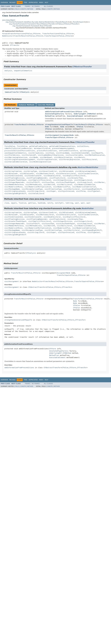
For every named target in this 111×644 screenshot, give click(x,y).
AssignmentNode (67, 135)
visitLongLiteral (85, 182)
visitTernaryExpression (69, 160)
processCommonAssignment (63, 148)
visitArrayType (30, 171)
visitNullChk (49, 185)
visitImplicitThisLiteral (40, 180)
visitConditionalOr (33, 176)
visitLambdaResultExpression (51, 155)
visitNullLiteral (65, 185)
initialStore (83, 146)
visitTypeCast (94, 191)
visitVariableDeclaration (16, 162)
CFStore (66, 24)
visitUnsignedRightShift (15, 193)
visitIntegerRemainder (14, 182)
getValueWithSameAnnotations (62, 146)
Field (17, 9)
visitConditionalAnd (13, 176)
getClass (32, 203)
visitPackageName (12, 189)
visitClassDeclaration (88, 174)
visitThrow (81, 191)
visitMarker (99, 182)
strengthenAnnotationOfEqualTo (59, 125)
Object (48, 199)
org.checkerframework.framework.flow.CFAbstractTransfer (32, 24)
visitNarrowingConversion (16, 157)
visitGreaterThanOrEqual (15, 180)
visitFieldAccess (12, 155)
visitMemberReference (14, 185)
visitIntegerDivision (63, 180)
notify (50, 203)
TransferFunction (50, 34)
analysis (8, 71)
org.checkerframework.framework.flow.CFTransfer (32, 26)
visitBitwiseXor (27, 174)
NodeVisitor (8, 36)
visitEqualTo (97, 153)
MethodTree (50, 116)
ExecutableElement (75, 116)
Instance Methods (27, 105)
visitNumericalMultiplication (38, 187)
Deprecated (33, 2)
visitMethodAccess (33, 185)
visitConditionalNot (80, 153)
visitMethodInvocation (95, 155)
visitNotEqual (46, 157)
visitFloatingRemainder (37, 178)
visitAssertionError (48, 171)
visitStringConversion (47, 160)
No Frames (36, 6)
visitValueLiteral (36, 193)
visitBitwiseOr (11, 174)
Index (41, 2)
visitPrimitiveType (53, 189)
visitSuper (51, 191)
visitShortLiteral (72, 189)
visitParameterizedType (32, 189)
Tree (26, 2)
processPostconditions (47, 151)
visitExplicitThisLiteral (74, 176)
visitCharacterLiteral (66, 174)
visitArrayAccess (36, 153)
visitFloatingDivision (14, 178)
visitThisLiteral (89, 160)
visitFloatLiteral (57, 178)
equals (14, 203)
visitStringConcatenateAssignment (20, 160)
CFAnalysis (25, 92)
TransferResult (61, 22)
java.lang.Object (9, 20)
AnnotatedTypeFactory (55, 114)
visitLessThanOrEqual (66, 182)
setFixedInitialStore (68, 151)
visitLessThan (48, 182)
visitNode (34, 157)
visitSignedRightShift (92, 189)
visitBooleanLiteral (45, 174)
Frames (28, 6)
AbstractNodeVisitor (88, 167)
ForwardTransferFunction (13, 34)
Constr (23, 9)
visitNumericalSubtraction (84, 187)
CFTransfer (74, 24)
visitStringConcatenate (15, 191)
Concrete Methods (46, 105)
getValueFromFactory (38, 146)
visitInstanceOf (29, 155)
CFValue (59, 24)
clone (7, 203)
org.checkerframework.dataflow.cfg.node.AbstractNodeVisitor (30, 22)
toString (69, 203)
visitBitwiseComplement (86, 171)
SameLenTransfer (12, 92)
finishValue (10, 146)
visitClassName (63, 153)
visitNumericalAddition (85, 185)
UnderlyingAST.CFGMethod (85, 114)
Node (47, 127)
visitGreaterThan (75, 178)
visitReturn (79, 157)
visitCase (50, 153)
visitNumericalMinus (13, 187)
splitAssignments (87, 151)
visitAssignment (52, 135)
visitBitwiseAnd (66, 171)
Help (46, 2)
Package (12, 2)
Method (30, 9)
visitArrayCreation (13, 171)
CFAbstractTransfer (82, 67)
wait (77, 203)
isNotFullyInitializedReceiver (18, 148)
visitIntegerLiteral (83, 180)
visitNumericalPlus (62, 187)
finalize (22, 203)
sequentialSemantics (23, 71)
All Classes (48, 6)
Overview (4, 2)
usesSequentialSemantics (15, 153)
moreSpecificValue (42, 148)
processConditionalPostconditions (20, 151)
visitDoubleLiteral (52, 176)
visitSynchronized (66, 191)
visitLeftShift (33, 182)
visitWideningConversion (40, 162)
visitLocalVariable (74, 155)
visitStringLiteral (36, 191)
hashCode (42, 203)
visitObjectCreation (63, 157)
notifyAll (59, 203)
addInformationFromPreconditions (60, 112)
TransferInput (78, 22)
